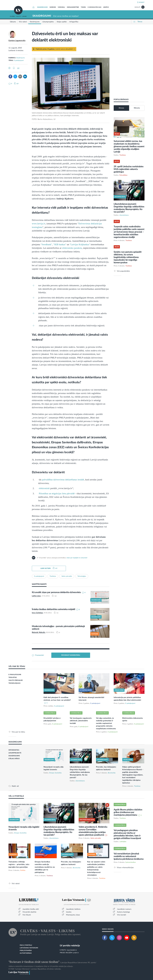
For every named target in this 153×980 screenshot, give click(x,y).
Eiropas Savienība (55, 773)
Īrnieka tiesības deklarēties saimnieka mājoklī (53, 609)
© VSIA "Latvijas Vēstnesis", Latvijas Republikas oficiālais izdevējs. (35, 969)
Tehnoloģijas (82, 576)
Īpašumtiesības (131, 862)
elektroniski (44, 488)
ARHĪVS (106, 7)
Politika (23, 870)
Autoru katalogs (124, 912)
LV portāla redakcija (70, 946)
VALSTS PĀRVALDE (16, 680)
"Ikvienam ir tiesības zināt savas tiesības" (34, 962)
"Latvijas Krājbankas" (80, 244)
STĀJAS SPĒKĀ (14, 759)
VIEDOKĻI (61, 7)
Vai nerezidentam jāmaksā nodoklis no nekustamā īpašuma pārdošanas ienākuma (129, 856)
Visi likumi (27, 915)
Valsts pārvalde (67, 576)
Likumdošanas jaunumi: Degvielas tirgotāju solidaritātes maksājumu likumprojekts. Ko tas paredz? (80, 772)
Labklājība (123, 842)
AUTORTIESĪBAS (26, 953)
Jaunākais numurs (124, 909)
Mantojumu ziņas (73, 915)
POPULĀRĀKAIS (121, 99)
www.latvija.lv (39, 224)
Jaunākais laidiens (73, 909)
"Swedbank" (46, 244)
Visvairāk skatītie (29, 912)
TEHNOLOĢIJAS (14, 683)
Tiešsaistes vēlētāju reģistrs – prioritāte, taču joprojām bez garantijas (19, 864)
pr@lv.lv (76, 953)
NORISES (53, 7)
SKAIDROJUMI (42, 7)
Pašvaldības (123, 175)
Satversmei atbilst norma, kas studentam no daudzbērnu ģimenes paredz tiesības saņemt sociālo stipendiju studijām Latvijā (129, 146)
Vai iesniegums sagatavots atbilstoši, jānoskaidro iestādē (81, 721)
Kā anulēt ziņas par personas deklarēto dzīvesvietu (56, 592)
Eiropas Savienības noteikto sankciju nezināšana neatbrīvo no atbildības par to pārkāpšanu (45, 867)
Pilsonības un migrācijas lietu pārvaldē (57, 494)
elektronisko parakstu (72, 248)
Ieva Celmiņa (37, 613)
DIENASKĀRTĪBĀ (73, 7)
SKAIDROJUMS (14, 756)
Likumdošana (124, 215)
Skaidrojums (21, 58)
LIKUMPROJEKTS (15, 753)
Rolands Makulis (39, 632)
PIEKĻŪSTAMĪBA (26, 951)
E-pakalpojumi (19, 60)
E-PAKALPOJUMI (15, 675)
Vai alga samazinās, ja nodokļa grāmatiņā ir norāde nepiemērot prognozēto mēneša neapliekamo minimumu (106, 723)
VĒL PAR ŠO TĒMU (17, 666)
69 (56, 568)
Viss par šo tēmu (18, 732)
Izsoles (69, 912)
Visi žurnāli (122, 915)
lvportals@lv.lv (72, 950)
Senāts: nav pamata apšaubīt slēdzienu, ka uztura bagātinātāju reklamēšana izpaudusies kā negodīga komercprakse (128, 257)
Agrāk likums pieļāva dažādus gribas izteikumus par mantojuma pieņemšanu (128, 812)
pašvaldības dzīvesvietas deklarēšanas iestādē (63, 480)
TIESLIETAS (13, 677)
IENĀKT (142, 2)
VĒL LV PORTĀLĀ (16, 796)
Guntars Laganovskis (17, 41)
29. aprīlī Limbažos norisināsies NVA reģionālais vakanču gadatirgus (129, 169)
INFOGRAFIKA (14, 750)
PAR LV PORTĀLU (26, 945)
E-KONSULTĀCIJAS (95, 7)
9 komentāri (39, 655)
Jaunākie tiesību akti (31, 909)
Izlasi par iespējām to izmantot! (77, 558)
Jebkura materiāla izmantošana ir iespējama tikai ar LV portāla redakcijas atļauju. (41, 966)
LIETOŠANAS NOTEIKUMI (29, 948)
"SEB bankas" (60, 244)
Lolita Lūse (36, 596)
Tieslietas (53, 576)
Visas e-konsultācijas (125, 867)
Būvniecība (112, 773)
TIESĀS (83, 7)
